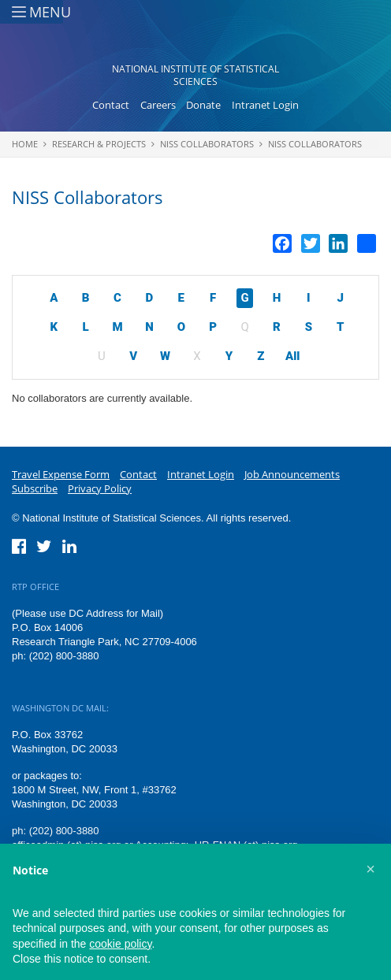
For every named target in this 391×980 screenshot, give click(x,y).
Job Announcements (292, 474)
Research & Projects (99, 144)
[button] (371, 869)
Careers (158, 105)
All (292, 356)
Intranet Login (265, 105)
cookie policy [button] (120, 944)
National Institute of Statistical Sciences (195, 75)
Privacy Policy (100, 488)
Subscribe (35, 488)
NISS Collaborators (207, 144)
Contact (111, 105)
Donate (203, 105)
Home (25, 144)
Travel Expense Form (61, 474)
